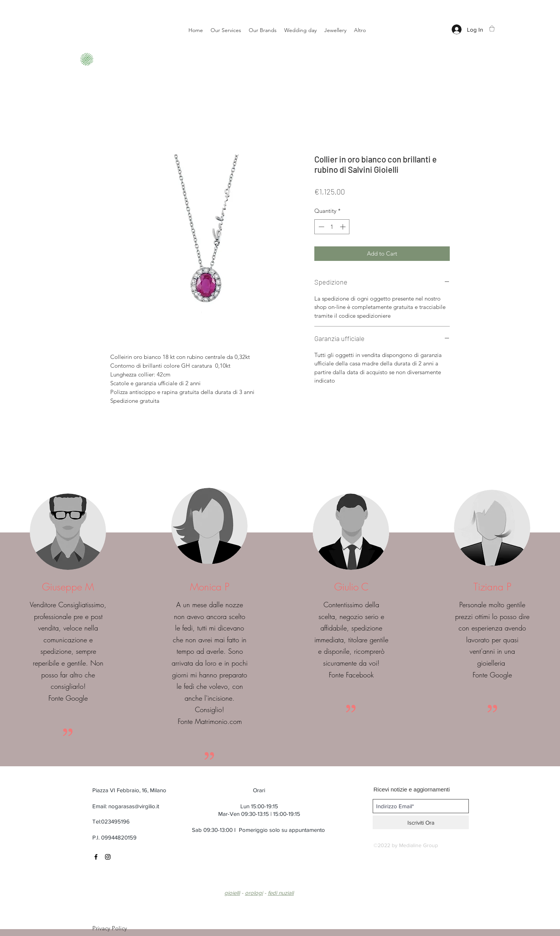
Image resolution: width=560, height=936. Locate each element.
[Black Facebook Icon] (96, 857)
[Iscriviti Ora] (421, 822)
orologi (254, 893)
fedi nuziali (281, 893)
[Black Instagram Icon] (108, 857)
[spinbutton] (332, 227)
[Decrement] (321, 227)
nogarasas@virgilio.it (134, 806)
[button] (492, 28)
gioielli (232, 893)
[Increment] (344, 227)
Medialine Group (418, 845)
